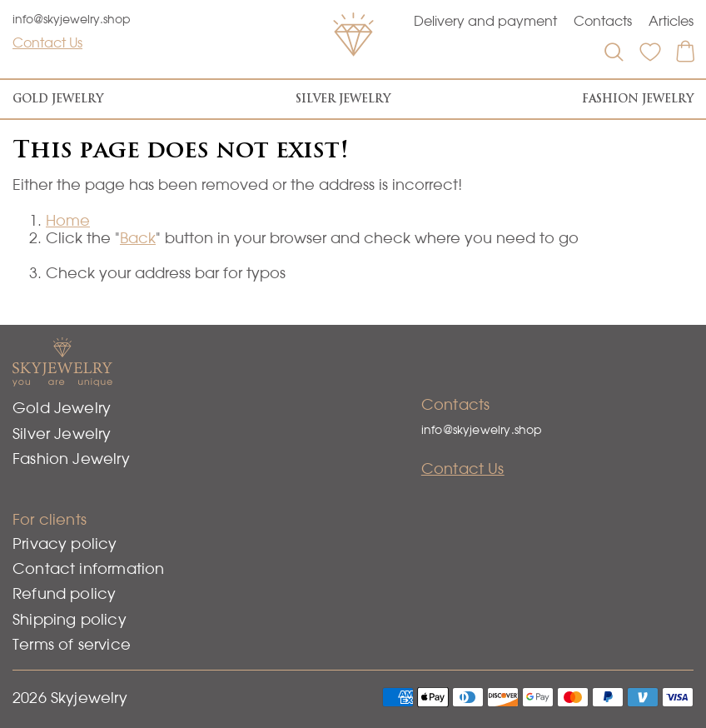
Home (68, 220)
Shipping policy (70, 619)
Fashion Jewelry (638, 99)
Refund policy (64, 593)
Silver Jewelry (343, 99)
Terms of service (72, 644)
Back (138, 238)
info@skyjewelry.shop (72, 19)
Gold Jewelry (58, 99)
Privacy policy (65, 544)
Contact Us (47, 42)
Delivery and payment (485, 21)
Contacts (603, 21)
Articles (671, 21)
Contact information (88, 568)
